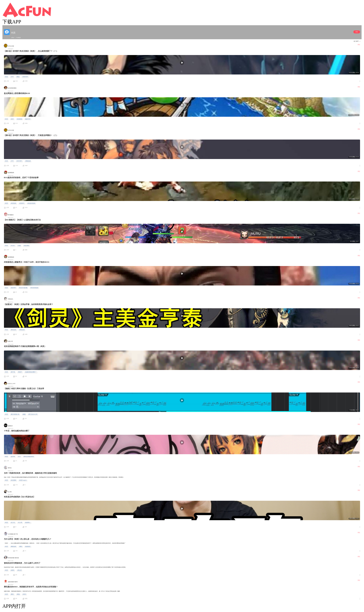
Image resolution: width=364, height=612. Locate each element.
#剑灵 (6, 77)
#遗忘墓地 (26, 246)
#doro (19, 457)
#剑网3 (12, 570)
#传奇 (12, 119)
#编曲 (24, 414)
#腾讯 (21, 547)
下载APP (12, 22)
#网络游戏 (22, 330)
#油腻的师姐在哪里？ (31, 372)
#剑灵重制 (13, 480)
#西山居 (19, 570)
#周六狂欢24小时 (33, 414)
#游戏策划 (28, 547)
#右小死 (20, 523)
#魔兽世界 (28, 119)
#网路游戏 (28, 161)
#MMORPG (25, 77)
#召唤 (19, 246)
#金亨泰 (13, 457)
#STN (12, 77)
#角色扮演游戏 (31, 203)
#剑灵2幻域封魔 (23, 288)
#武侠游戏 (13, 203)
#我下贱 (13, 372)
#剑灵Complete (23, 480)
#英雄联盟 (19, 119)
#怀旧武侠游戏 (34, 288)
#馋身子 (20, 372)
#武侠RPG (22, 203)
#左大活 (13, 523)
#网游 (18, 77)
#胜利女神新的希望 (29, 457)
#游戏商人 (28, 523)
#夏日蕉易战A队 (15, 414)
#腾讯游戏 (13, 330)
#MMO (24, 594)
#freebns (13, 246)
